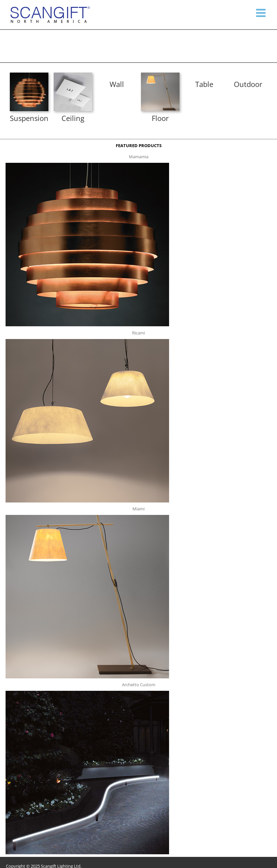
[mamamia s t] (29, 75)
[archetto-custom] (87, 693)
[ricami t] (87, 341)
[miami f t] (160, 75)
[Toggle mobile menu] (262, 13)
